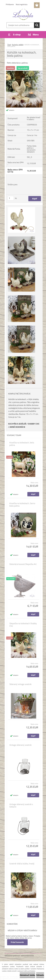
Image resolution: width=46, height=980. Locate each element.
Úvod (9, 45)
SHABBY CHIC (34, 424)
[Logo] (23, 14)
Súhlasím (40, 975)
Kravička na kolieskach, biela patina (22, 444)
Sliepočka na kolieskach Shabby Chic (23, 625)
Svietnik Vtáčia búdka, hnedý (22, 864)
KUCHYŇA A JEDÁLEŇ (17, 424)
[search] (37, 25)
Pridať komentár (17, 942)
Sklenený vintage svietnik (20, 684)
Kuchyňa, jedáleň (18, 45)
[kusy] (11, 198)
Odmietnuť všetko (27, 975)
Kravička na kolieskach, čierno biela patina (22, 505)
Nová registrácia (22, 4)
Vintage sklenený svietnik (21, 745)
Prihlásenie (10, 4)
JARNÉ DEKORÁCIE (17, 427)
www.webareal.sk (27, 956)
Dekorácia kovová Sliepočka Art (23, 564)
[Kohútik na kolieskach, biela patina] (24, 72)
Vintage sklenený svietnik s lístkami (21, 806)
